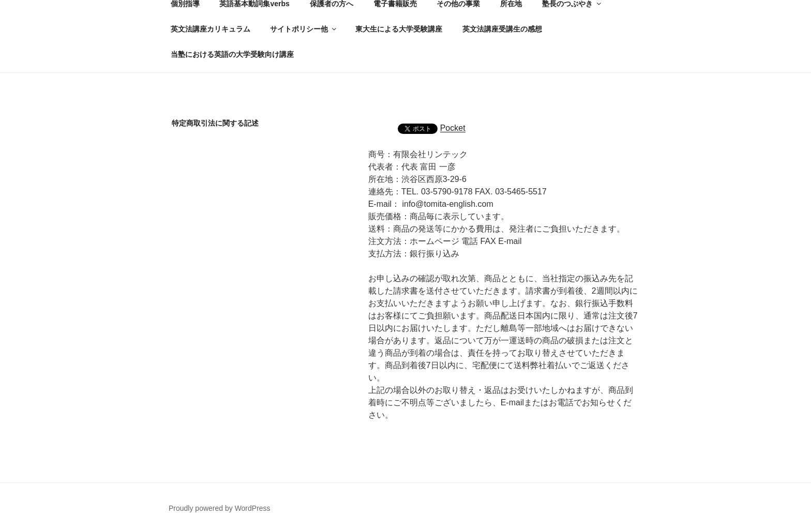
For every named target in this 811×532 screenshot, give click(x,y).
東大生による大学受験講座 (399, 29)
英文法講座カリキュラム (211, 29)
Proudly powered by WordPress (220, 508)
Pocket (453, 128)
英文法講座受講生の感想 (502, 29)
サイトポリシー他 (304, 29)
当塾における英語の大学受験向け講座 (232, 54)
